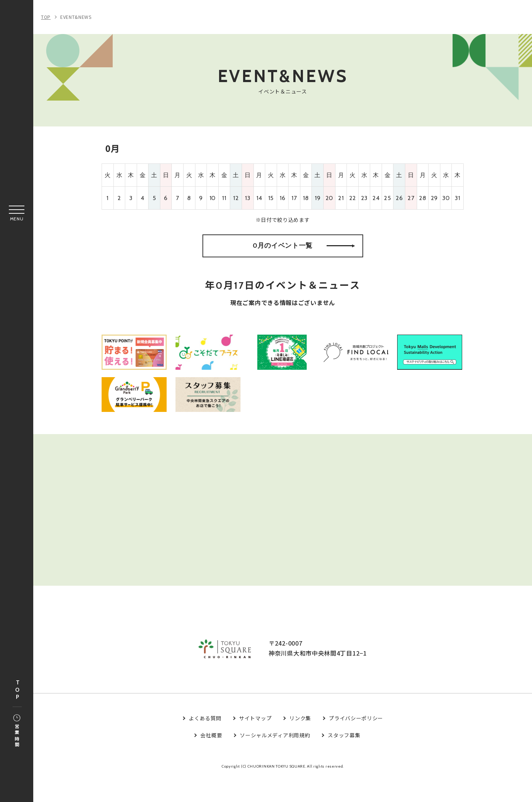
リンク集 (300, 743)
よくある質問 (205, 743)
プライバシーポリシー (356, 743)
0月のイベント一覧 (304, 253)
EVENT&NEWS (76, 17)
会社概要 (211, 760)
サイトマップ (255, 743)
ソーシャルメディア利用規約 (275, 760)
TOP (17, 690)
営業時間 (17, 731)
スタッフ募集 (344, 760)
